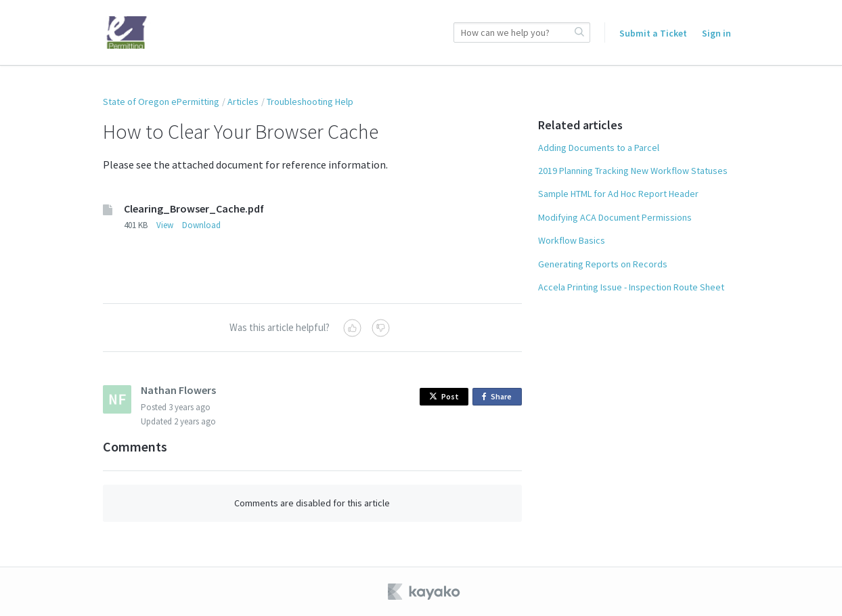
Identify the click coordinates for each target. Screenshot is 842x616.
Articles (243, 102)
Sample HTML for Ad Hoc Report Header (618, 194)
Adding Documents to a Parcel (599, 148)
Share (499, 397)
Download (201, 225)
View (165, 225)
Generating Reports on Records (603, 264)
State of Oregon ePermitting (161, 102)
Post (444, 396)
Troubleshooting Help (310, 102)
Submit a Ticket (653, 33)
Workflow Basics (572, 240)
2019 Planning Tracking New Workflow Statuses (633, 171)
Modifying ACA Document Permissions (615, 217)
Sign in (716, 33)
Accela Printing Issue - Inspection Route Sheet (631, 287)
